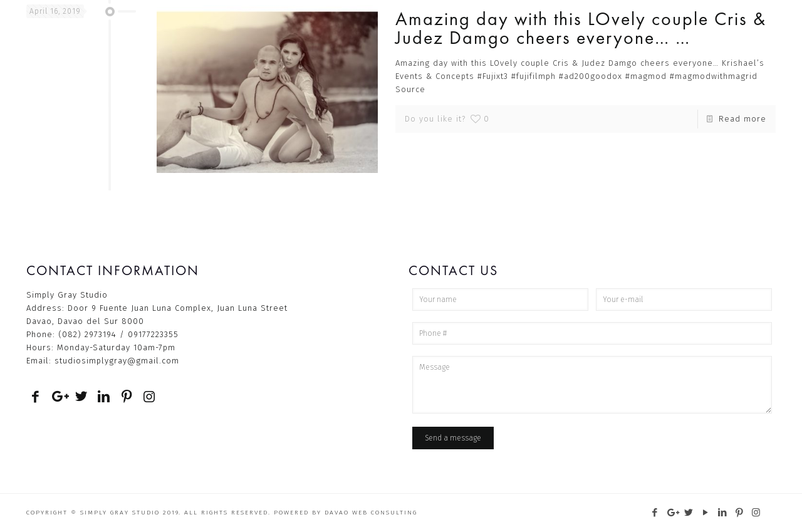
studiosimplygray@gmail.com (117, 361)
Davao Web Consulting (371, 513)
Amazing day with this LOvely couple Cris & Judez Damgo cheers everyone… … (581, 28)
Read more (742, 119)
